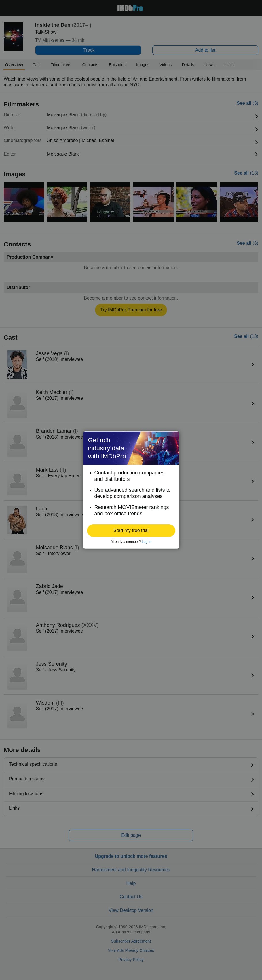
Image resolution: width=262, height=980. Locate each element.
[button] (131, 531)
